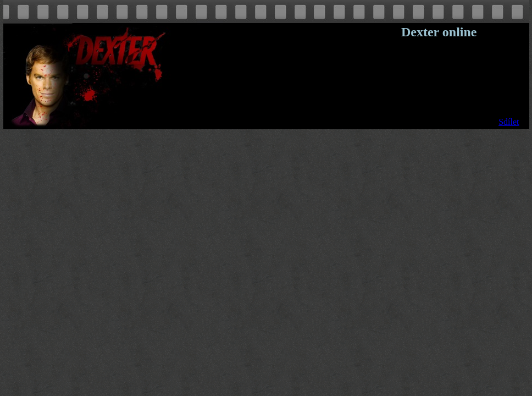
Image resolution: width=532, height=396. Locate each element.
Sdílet (509, 122)
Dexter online (439, 32)
